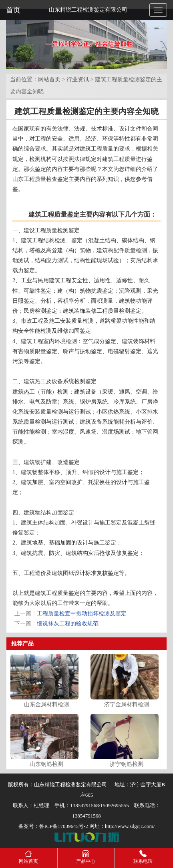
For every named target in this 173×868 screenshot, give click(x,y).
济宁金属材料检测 (127, 704)
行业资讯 (78, 79)
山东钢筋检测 (46, 764)
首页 (13, 10)
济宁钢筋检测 (127, 764)
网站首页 (49, 79)
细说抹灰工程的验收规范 (68, 624)
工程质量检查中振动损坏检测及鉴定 (82, 614)
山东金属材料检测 (46, 704)
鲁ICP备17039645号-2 (64, 826)
